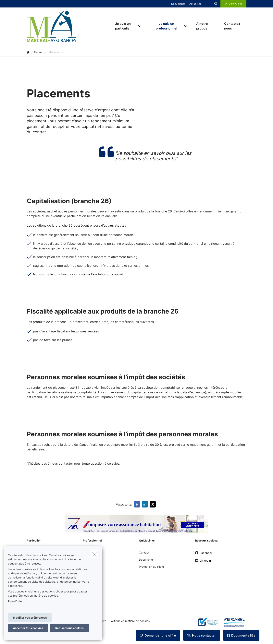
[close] (94, 554)
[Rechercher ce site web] (216, 4)
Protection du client (151, 567)
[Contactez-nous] (233, 26)
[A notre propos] (206, 26)
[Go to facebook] (138, 504)
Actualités (195, 4)
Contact (144, 552)
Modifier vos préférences (30, 618)
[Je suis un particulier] (122, 26)
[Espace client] (233, 4)
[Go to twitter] (154, 504)
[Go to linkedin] (146, 504)
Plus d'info (15, 601)
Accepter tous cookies (28, 628)
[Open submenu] (140, 26)
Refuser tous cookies (69, 628)
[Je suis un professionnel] (165, 26)
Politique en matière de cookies (130, 621)
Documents (178, 4)
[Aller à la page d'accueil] (66, 26)
